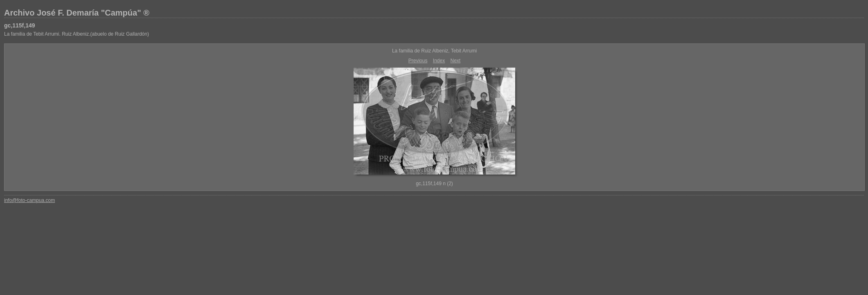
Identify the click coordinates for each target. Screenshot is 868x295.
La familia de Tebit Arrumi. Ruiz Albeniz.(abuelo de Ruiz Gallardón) (77, 34)
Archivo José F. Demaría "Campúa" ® (77, 13)
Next (456, 61)
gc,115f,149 (20, 25)
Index (439, 61)
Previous (418, 61)
